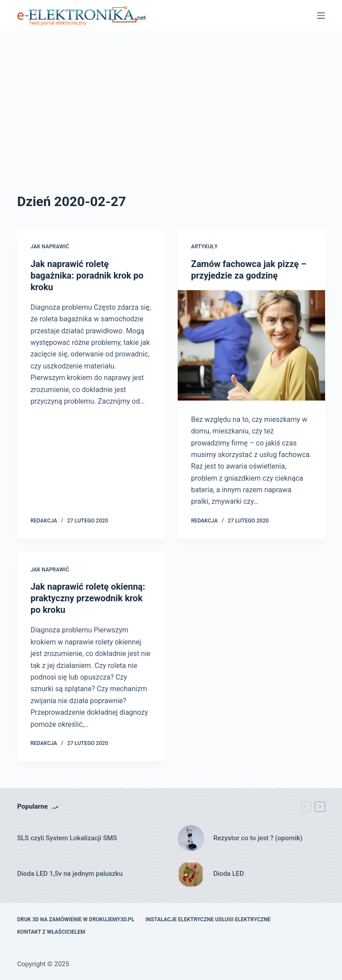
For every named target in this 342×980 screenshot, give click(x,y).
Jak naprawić (50, 247)
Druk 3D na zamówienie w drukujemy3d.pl (75, 919)
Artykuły (204, 247)
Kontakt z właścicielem (51, 932)
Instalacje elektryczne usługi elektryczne (208, 919)
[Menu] (321, 16)
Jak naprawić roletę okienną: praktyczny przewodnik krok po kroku (88, 598)
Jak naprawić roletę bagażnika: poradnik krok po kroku (87, 275)
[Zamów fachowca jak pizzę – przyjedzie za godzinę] (251, 345)
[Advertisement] (171, 125)
